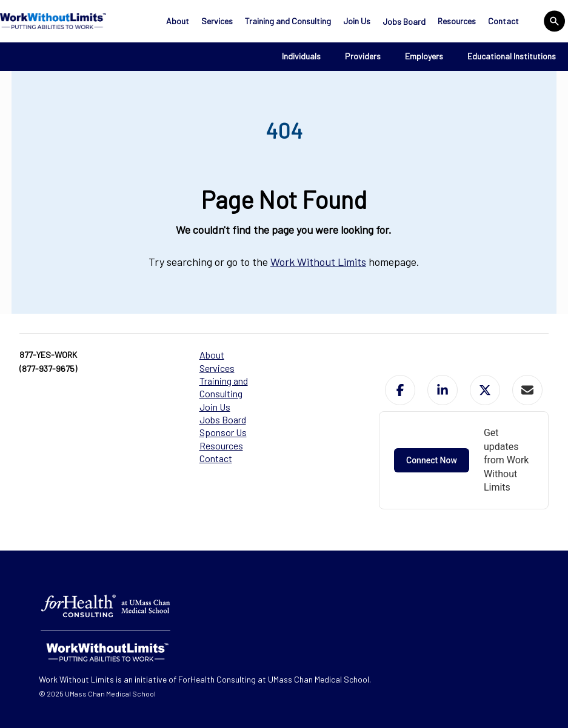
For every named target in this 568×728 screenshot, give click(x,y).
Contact (503, 21)
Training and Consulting (288, 21)
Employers (424, 56)
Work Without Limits (318, 262)
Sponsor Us (223, 432)
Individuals (301, 56)
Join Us (357, 21)
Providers (363, 56)
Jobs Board (404, 22)
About (178, 21)
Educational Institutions (512, 56)
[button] (400, 390)
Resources (457, 21)
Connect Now (432, 460)
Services (217, 21)
